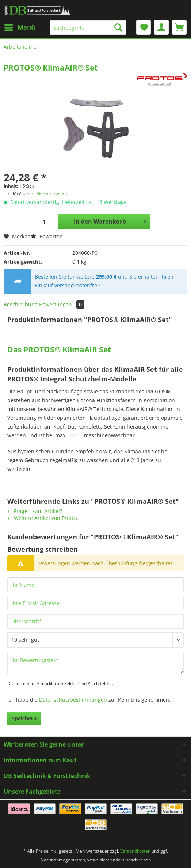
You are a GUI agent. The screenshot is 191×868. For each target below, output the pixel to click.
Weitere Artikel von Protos (42, 518)
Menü (20, 27)
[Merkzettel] (144, 27)
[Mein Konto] (161, 27)
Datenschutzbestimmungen (73, 700)
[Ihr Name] (95, 585)
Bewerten (47, 236)
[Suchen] (118, 27)
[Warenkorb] (179, 27)
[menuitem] (19, 27)
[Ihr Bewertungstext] (95, 663)
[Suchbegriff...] (88, 27)
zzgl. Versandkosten (47, 193)
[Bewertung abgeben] (95, 640)
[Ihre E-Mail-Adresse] (95, 603)
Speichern (24, 718)
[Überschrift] (95, 621)
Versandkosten (135, 851)
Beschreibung (21, 304)
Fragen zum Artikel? (35, 511)
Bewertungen (62, 304)
